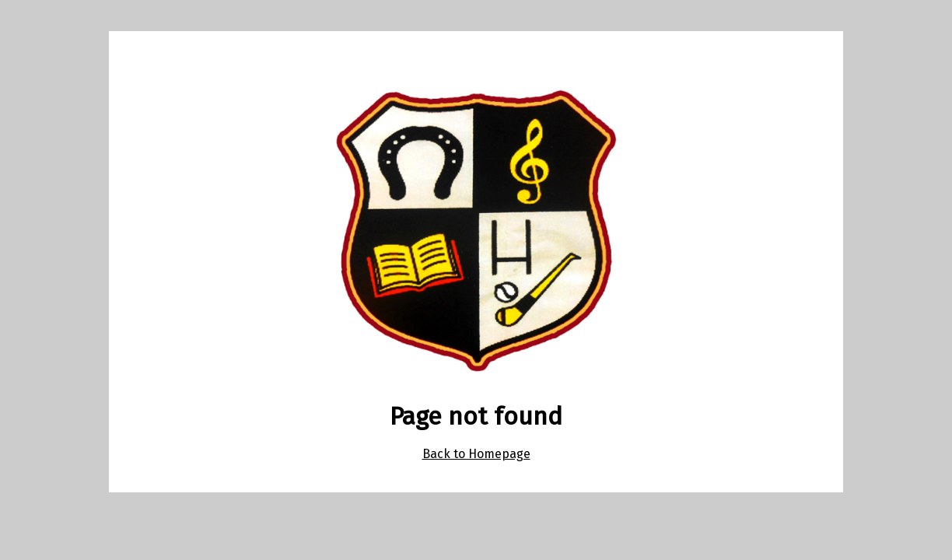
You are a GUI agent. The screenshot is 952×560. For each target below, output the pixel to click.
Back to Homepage (476, 454)
